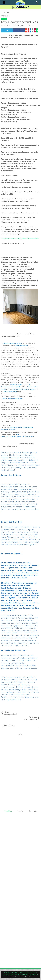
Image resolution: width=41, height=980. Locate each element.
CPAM (11, 437)
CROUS (19, 437)
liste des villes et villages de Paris (12, 399)
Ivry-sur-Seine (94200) (10, 392)
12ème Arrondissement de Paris (12, 343)
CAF (7, 437)
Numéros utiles (29, 437)
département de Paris (22, 346)
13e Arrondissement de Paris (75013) (23, 389)
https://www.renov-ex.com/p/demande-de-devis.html (20, 239)
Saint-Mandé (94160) (16, 385)
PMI (15, 437)
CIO (23, 437)
